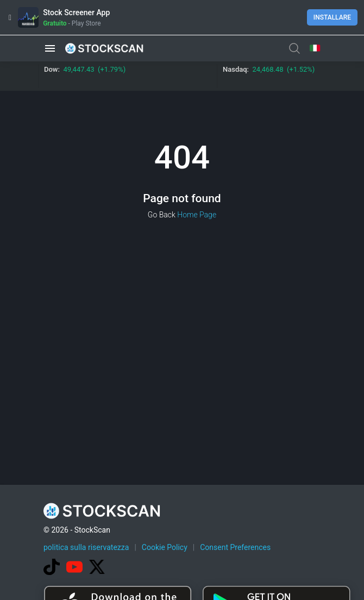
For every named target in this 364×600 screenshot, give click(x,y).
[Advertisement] (204, 518)
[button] (50, 48)
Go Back (162, 215)
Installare (332, 17)
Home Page (197, 215)
